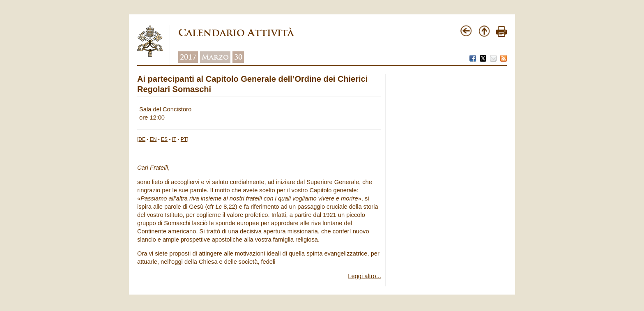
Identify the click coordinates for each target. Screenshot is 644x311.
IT (174, 139)
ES (164, 139)
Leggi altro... (365, 276)
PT (184, 139)
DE (142, 139)
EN (153, 139)
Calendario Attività (236, 33)
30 (238, 57)
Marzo (215, 57)
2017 (188, 57)
